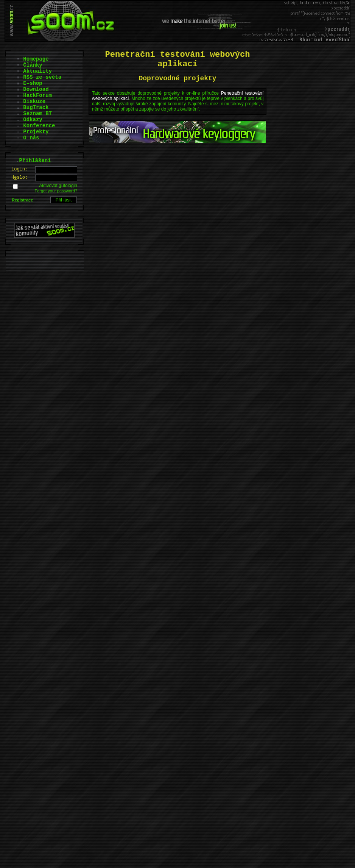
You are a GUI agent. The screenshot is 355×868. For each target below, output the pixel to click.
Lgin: (19, 169)
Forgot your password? (56, 191)
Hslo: (19, 178)
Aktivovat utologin (58, 186)
